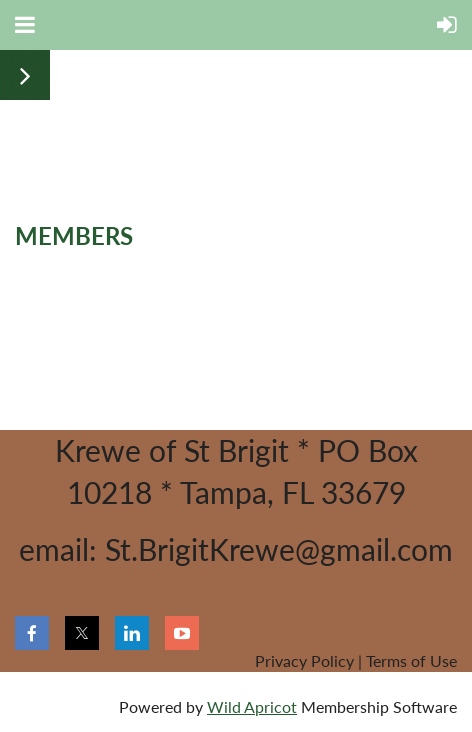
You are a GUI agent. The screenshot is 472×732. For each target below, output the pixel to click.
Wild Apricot (252, 706)
